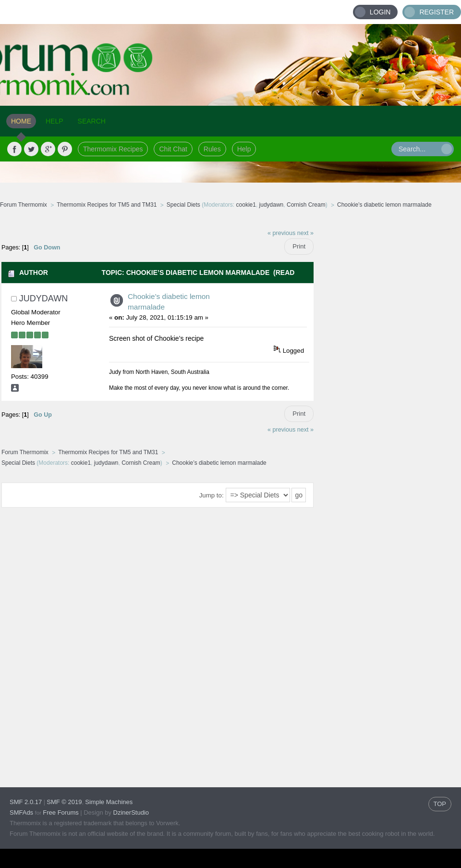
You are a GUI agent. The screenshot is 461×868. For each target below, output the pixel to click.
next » (305, 233)
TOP (440, 804)
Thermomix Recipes (113, 149)
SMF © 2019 (64, 802)
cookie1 (246, 205)
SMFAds (21, 812)
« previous (281, 233)
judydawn (272, 205)
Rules (212, 149)
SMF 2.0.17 (26, 802)
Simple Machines (109, 802)
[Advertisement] (388, 368)
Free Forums (61, 812)
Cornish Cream (306, 205)
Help (244, 149)
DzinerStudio (131, 812)
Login (380, 12)
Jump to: (212, 495)
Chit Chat (173, 149)
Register (437, 12)
